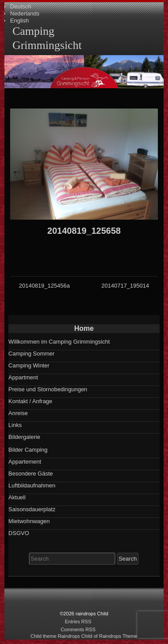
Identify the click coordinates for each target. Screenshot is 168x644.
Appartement (25, 462)
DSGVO (19, 533)
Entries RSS (78, 622)
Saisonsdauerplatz (32, 509)
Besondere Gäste (31, 474)
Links (15, 425)
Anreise (18, 413)
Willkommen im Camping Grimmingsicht (59, 342)
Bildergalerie (24, 437)
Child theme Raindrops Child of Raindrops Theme (84, 636)
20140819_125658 (84, 231)
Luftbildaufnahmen (32, 485)
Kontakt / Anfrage (30, 401)
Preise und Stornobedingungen (48, 389)
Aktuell (17, 497)
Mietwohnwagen (29, 521)
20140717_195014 (125, 286)
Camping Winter (29, 365)
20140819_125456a (44, 286)
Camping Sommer (31, 354)
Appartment (23, 377)
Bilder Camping (28, 450)
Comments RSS (78, 629)
